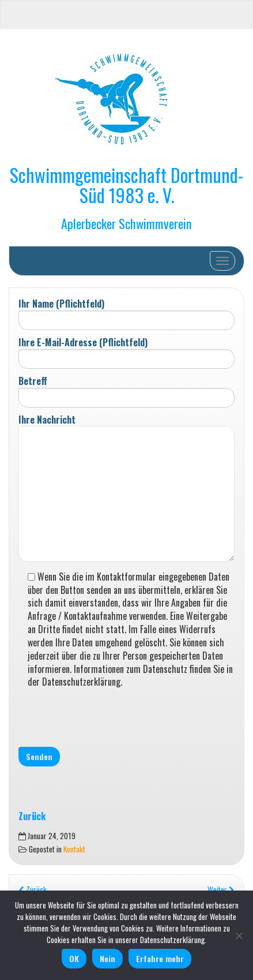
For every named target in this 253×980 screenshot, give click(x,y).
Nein (107, 958)
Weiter (221, 889)
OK (74, 958)
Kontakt (74, 849)
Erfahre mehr (160, 958)
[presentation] (106, 717)
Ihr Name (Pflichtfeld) (126, 314)
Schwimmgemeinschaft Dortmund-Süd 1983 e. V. (126, 185)
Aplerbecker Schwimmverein (126, 223)
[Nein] (239, 936)
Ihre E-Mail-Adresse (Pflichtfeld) (126, 352)
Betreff (126, 391)
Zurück (33, 889)
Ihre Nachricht (126, 489)
